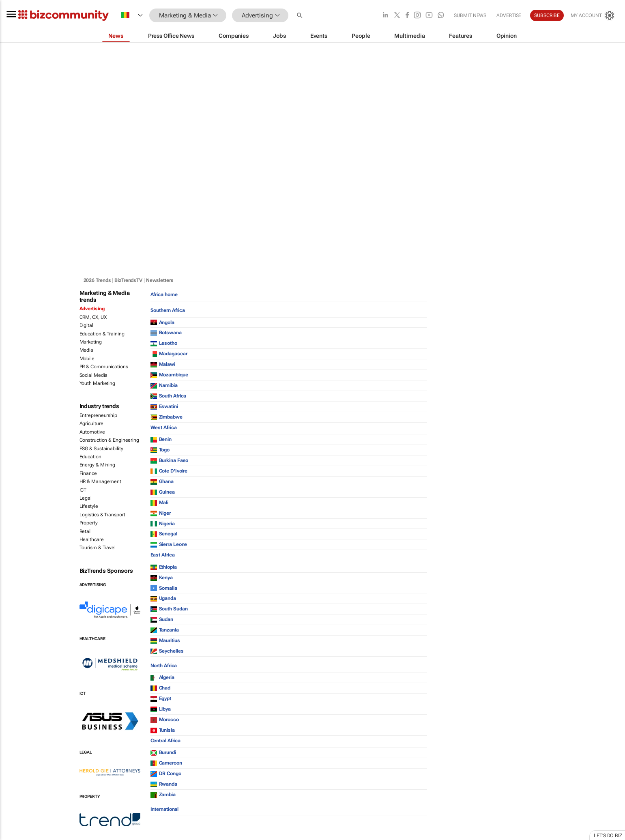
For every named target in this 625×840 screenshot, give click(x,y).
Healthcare (92, 539)
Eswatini (164, 406)
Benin (161, 439)
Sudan (162, 619)
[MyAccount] (593, 15)
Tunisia (163, 730)
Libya (161, 709)
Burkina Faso (170, 460)
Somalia (164, 588)
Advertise (509, 15)
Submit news (470, 15)
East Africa (163, 555)
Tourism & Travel (98, 548)
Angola (162, 322)
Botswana (166, 333)
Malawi (163, 364)
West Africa (164, 428)
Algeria (162, 677)
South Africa (169, 396)
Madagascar (169, 354)
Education (90, 457)
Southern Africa (168, 310)
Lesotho (164, 343)
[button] (301, 16)
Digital (86, 325)
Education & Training (102, 334)
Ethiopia (164, 567)
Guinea (163, 492)
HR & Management (101, 481)
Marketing (91, 342)
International (165, 809)
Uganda (163, 598)
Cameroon (166, 763)
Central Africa (166, 741)
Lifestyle (89, 506)
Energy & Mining (98, 465)
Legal (86, 498)
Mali (160, 503)
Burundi (163, 752)
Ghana (162, 481)
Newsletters (160, 280)
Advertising (92, 309)
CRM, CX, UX (93, 317)
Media (87, 350)
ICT (83, 490)
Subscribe (547, 15)
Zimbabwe (166, 417)
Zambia (163, 795)
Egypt (161, 698)
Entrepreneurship (98, 415)
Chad (161, 688)
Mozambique (169, 375)
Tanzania (165, 630)
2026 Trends (97, 280)
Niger (161, 513)
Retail (86, 531)
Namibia (164, 385)
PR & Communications (104, 367)
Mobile (87, 359)
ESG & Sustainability (101, 449)
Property (89, 523)
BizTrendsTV (128, 280)
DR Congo (166, 773)
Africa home (164, 294)
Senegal (164, 534)
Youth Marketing (98, 383)
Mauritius (165, 640)
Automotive (92, 432)
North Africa (164, 666)
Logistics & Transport (102, 515)
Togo (160, 450)
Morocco (165, 720)
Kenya (162, 578)
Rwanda (164, 784)
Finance (88, 473)
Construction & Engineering (109, 440)
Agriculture (91, 423)
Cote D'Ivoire (169, 471)
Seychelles (167, 651)
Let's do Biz (608, 836)
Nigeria (163, 524)
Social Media (94, 375)
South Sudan (169, 609)
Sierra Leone (169, 544)
